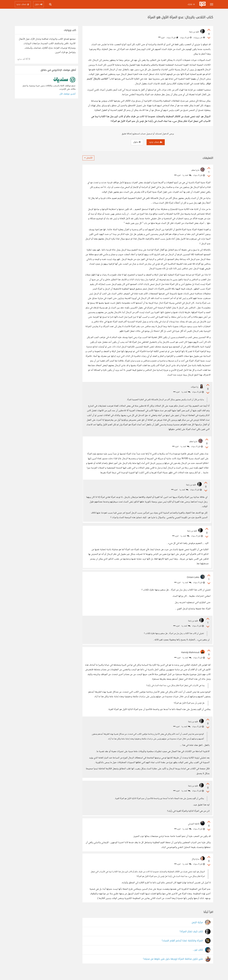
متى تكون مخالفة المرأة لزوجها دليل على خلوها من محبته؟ (173, 969)
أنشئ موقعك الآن (67, 94)
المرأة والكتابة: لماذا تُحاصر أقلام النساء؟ (182, 950)
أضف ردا (187, 175)
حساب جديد (156, 142)
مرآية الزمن (197, 932)
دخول (137, 142)
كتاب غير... (198, 960)
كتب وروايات (199, 38)
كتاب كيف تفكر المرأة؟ (191, 941)
